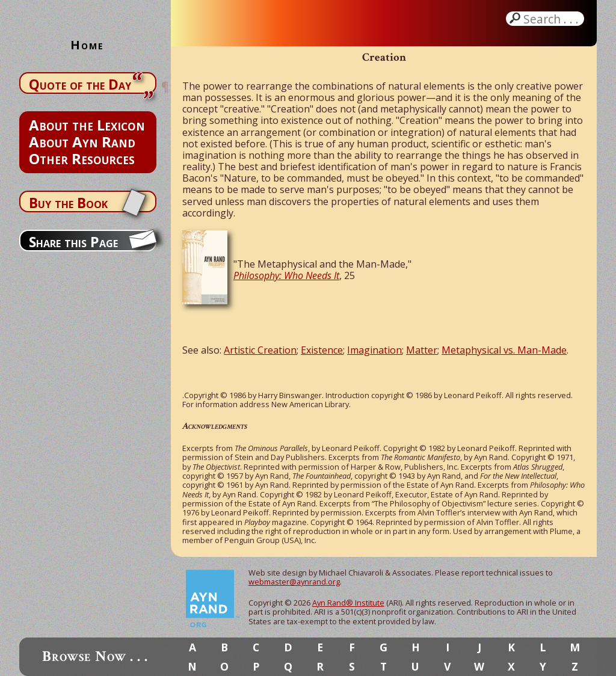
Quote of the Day (80, 84)
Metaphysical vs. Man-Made (504, 350)
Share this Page (73, 242)
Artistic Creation (260, 350)
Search (552, 19)
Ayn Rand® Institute (348, 603)
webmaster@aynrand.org (294, 582)
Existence (322, 350)
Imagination (374, 350)
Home (87, 45)
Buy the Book (68, 203)
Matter (422, 350)
